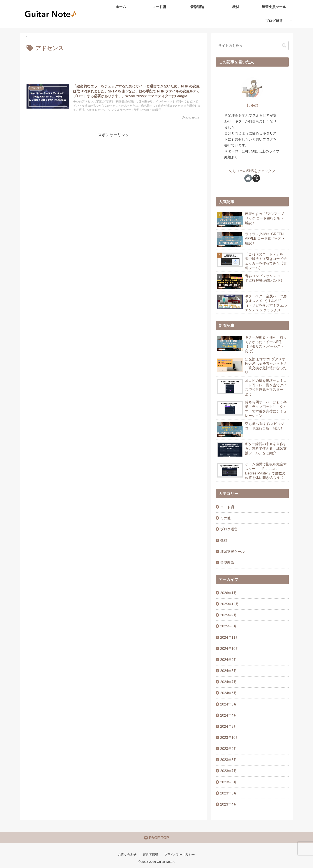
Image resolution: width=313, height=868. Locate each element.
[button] (284, 46)
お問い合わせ (127, 855)
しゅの (252, 105)
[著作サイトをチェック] (248, 178)
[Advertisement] (113, 65)
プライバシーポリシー (180, 855)
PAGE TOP (156, 838)
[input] (252, 46)
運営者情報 (150, 855)
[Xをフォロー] (256, 178)
